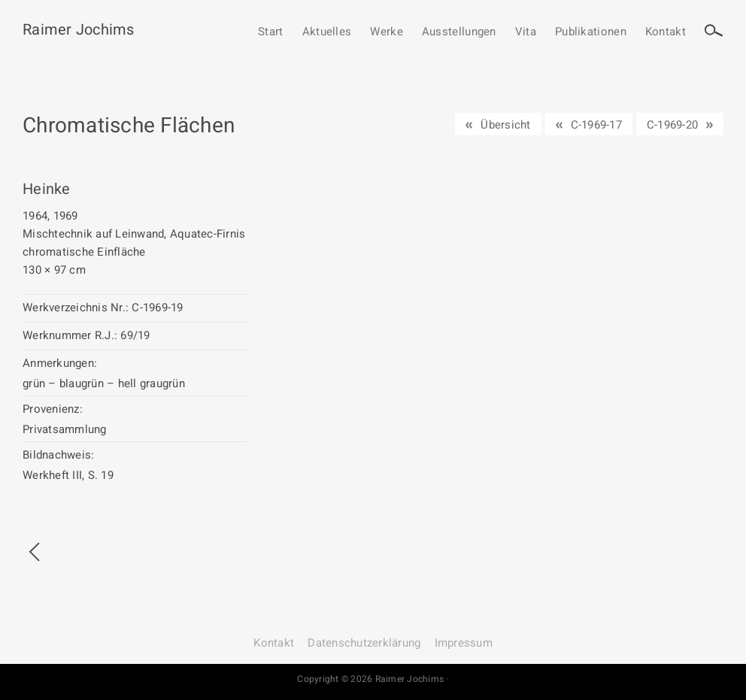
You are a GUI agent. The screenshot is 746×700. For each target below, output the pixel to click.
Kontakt (666, 32)
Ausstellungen (459, 32)
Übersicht (505, 125)
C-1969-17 (596, 125)
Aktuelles (327, 32)
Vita (526, 32)
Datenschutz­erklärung (364, 643)
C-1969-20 (672, 125)
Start (271, 32)
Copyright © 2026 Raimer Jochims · (373, 679)
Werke (387, 32)
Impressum (464, 643)
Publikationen (591, 32)
